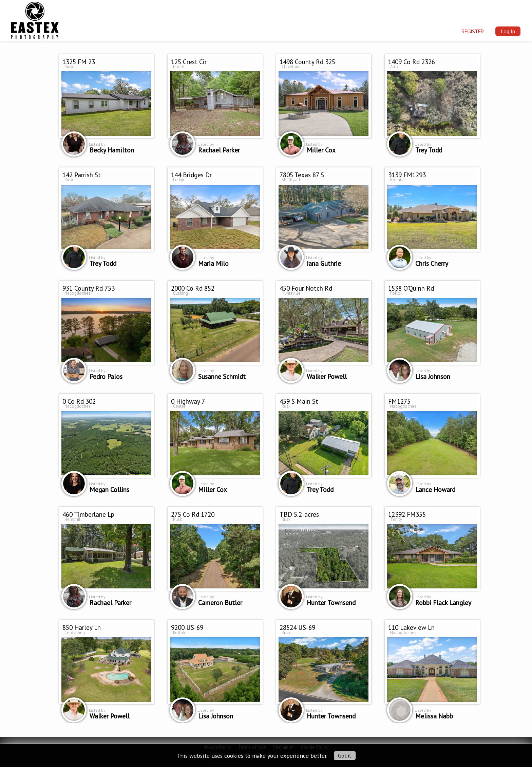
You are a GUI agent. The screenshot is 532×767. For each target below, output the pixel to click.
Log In (508, 31)
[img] (35, 19)
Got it (345, 755)
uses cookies (227, 755)
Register (473, 31)
